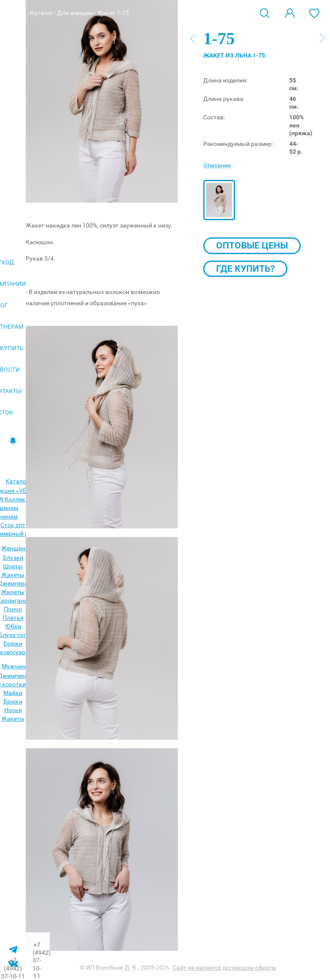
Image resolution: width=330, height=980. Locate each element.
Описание (217, 165)
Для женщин (75, 13)
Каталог (42, 13)
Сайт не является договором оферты (225, 968)
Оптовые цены (252, 246)
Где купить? (245, 269)
